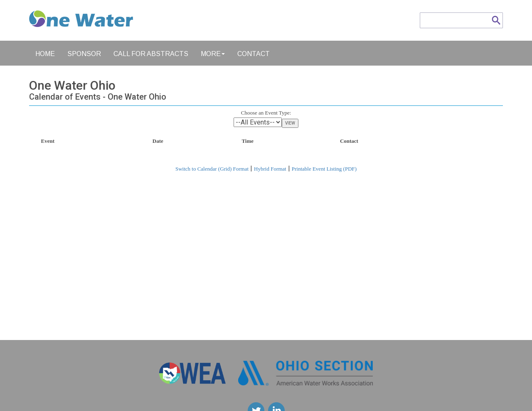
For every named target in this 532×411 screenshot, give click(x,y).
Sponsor (84, 54)
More (213, 54)
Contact (254, 54)
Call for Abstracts (151, 54)
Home (45, 54)
